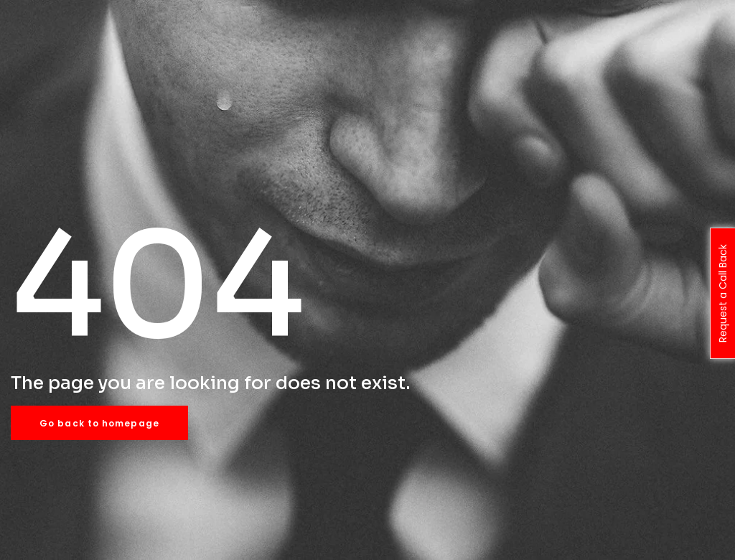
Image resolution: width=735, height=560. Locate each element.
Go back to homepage (99, 423)
